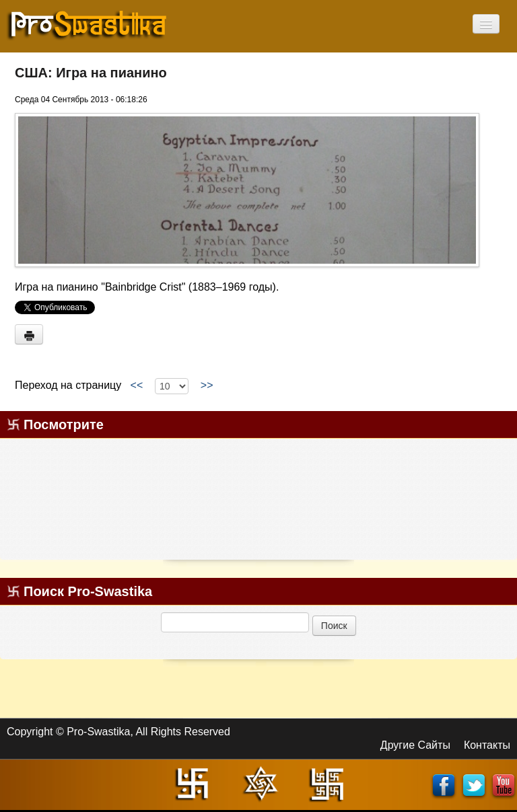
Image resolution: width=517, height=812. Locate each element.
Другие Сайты (415, 745)
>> (207, 386)
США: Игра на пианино (91, 73)
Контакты (487, 745)
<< (137, 386)
